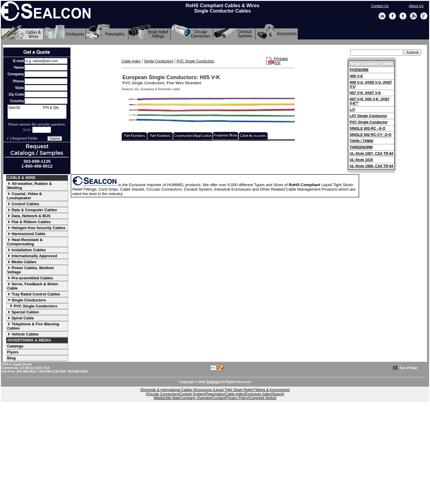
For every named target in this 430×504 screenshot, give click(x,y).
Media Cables (22, 262)
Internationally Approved (32, 256)
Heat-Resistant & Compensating (25, 242)
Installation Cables (27, 250)
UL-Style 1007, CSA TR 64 (371, 154)
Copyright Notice (262, 398)
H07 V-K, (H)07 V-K (365, 93)
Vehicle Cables (23, 334)
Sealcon (213, 382)
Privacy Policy (237, 398)
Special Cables (23, 312)
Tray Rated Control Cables (34, 294)
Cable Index (131, 61)
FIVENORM (359, 70)
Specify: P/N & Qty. (37, 112)
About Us (416, 6)
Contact (219, 398)
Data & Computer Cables (32, 210)
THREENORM (361, 147)
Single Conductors (27, 300)
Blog (11, 358)
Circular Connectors (162, 394)
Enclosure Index (258, 394)
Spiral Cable (21, 318)
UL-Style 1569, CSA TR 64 (371, 166)
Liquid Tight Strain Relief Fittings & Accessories (251, 390)
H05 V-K (356, 76)
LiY (352, 110)
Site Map (172, 398)
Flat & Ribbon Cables (29, 222)
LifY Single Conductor (368, 116)
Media (159, 398)
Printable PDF (281, 61)
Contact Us (380, 6)
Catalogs (15, 346)
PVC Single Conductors (32, 306)
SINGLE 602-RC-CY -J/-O (370, 135)
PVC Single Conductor (368, 122)
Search (278, 394)
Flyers (13, 352)
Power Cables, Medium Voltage (31, 270)
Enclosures (204, 390)
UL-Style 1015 (361, 160)
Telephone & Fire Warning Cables (33, 326)
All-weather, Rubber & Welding (30, 186)
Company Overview (196, 398)
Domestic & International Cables (167, 390)
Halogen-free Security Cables (36, 228)
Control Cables (23, 204)
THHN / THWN (361, 141)
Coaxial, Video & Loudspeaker (25, 196)
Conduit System (192, 394)
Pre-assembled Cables (30, 278)
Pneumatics (215, 394)
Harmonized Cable (26, 234)
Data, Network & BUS (29, 216)
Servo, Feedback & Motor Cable (33, 286)
